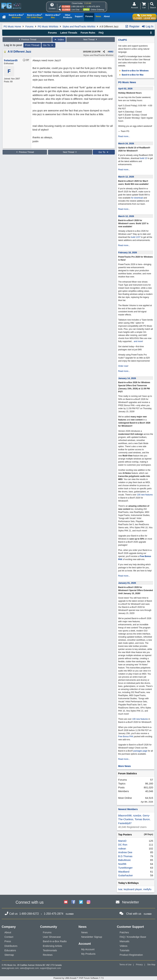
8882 (111, 52)
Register (132, 26)
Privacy (139, 965)
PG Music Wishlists (48, 27)
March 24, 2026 (126, 143)
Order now (123, 366)
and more (138, 341)
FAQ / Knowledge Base (133, 937)
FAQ (101, 33)
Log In (148, 26)
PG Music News (127, 82)
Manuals (124, 941)
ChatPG (123, 40)
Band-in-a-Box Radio (55, 941)
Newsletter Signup (92, 937)
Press (8, 941)
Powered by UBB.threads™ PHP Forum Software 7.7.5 (78, 978)
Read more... (124, 136)
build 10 (144, 158)
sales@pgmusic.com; (30, 968)
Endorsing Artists (53, 946)
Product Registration (131, 955)
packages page (140, 751)
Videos (124, 946)
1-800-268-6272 (77, 7)
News (85, 932)
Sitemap (9, 955)
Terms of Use (125, 965)
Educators (10, 950)
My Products (88, 954)
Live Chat (75, 10)
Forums (29, 27)
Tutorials (124, 950)
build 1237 (136, 237)
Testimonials (50, 950)
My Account (88, 949)
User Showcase (52, 937)
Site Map (151, 965)
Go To (49, 45)
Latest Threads (69, 33)
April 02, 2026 (125, 89)
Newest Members (128, 809)
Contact (9, 937)
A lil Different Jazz (19, 52)
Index (59, 40)
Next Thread (91, 40)
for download (137, 198)
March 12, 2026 (126, 177)
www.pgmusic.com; (11, 968)
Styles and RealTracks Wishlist (79, 27)
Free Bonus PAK (126, 736)
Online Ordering (97, 10)
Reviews (48, 955)
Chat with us (134, 914)
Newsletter (131, 902)
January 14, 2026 (127, 378)
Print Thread (32, 45)
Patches (124, 932)
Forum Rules (88, 33)
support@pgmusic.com (50, 968)
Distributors (11, 946)
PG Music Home (12, 27)
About (8, 932)
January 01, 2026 (127, 583)
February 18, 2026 (128, 252)
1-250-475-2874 (93, 7)
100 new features (145, 495)
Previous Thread (27, 40)
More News (125, 766)
